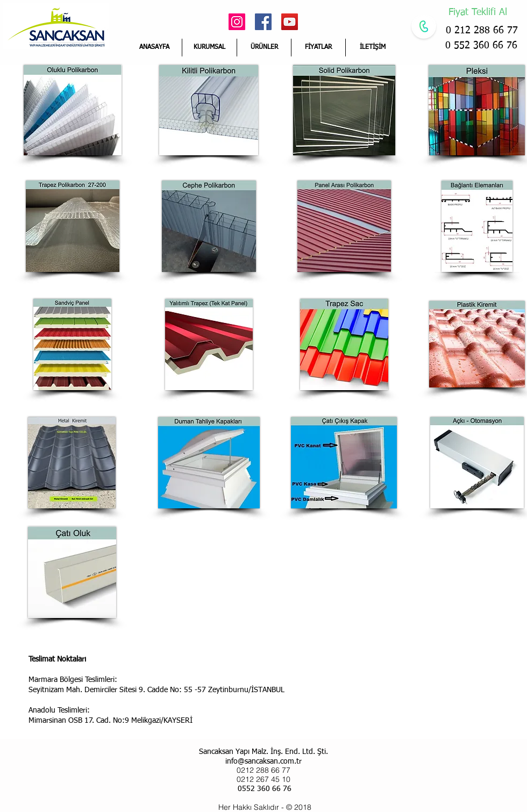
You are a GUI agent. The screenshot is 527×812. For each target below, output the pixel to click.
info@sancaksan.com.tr (263, 761)
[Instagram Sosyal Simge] (237, 22)
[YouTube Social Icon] (290, 22)
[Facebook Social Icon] (263, 22)
